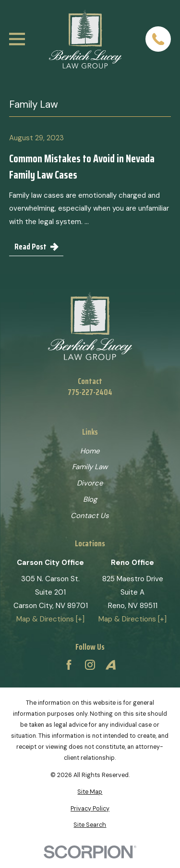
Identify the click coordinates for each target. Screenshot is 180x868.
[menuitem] (90, 792)
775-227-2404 (90, 392)
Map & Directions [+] (50, 619)
